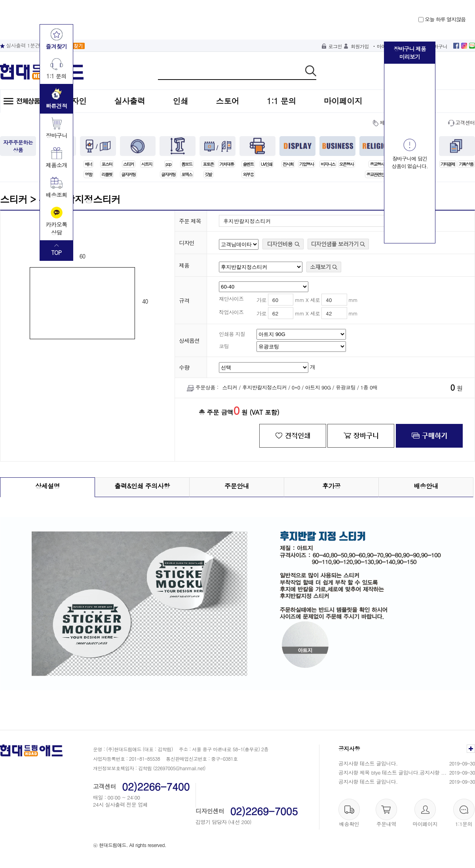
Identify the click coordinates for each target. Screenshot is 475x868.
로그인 (335, 46)
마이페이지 (343, 101)
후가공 (332, 486)
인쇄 (181, 101)
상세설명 (47, 486)
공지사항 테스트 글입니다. (368, 763)
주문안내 (237, 486)
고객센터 (465, 123)
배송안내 (426, 486)
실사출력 (130, 101)
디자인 (75, 101)
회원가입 (360, 46)
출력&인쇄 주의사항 (142, 486)
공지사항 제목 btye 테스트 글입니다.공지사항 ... (392, 772)
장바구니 (438, 46)
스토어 (228, 101)
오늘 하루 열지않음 (442, 19)
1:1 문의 (281, 101)
